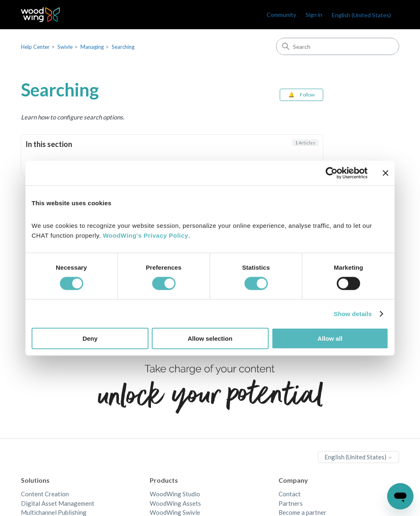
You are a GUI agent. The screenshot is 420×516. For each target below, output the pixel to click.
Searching (123, 47)
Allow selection (210, 338)
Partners (291, 503)
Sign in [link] (314, 15)
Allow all (330, 338)
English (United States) (361, 15)
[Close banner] (386, 173)
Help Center (35, 47)
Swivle (65, 47)
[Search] (338, 46)
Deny (90, 338)
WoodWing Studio (175, 494)
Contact (290, 494)
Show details (353, 313)
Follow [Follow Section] (307, 95)
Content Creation (45, 494)
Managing (92, 47)
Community (281, 15)
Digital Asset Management (58, 503)
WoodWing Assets (175, 503)
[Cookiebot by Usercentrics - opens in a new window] (332, 173)
